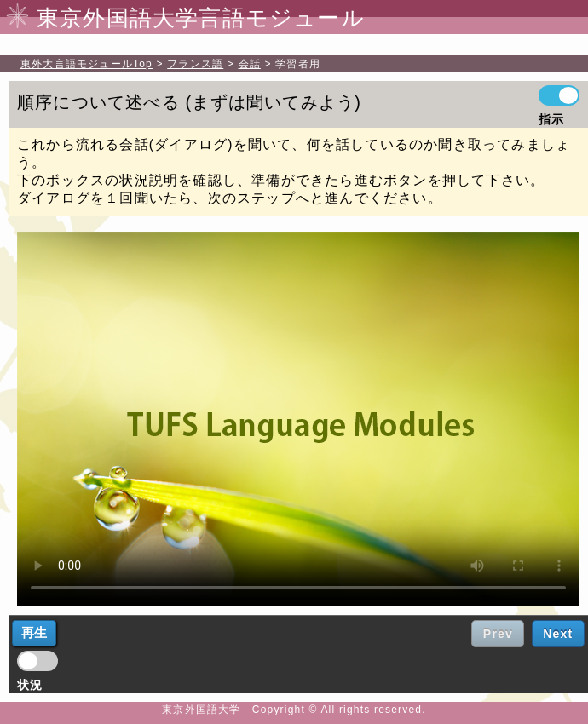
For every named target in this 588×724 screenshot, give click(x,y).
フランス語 (195, 64)
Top (86, 64)
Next (558, 634)
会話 (250, 64)
